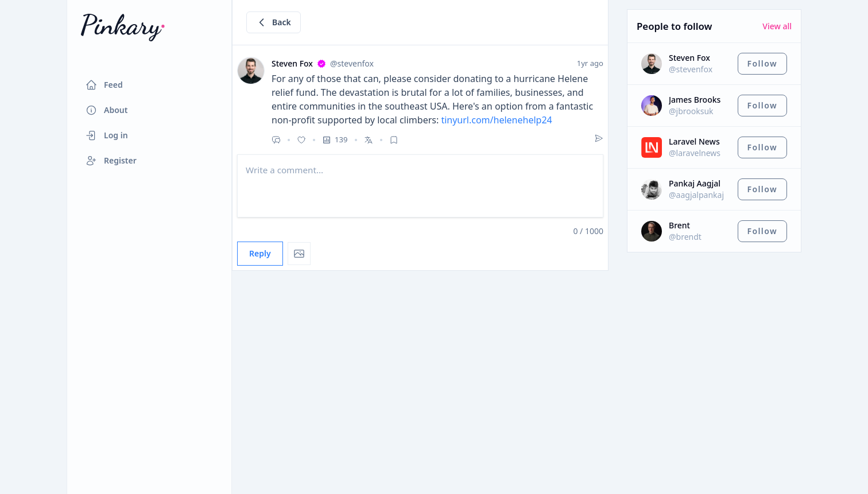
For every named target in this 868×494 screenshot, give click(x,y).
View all (777, 26)
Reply (260, 253)
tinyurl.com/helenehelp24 (496, 120)
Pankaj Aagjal (695, 183)
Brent (679, 225)
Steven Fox (689, 58)
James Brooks (695, 100)
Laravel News (694, 141)
